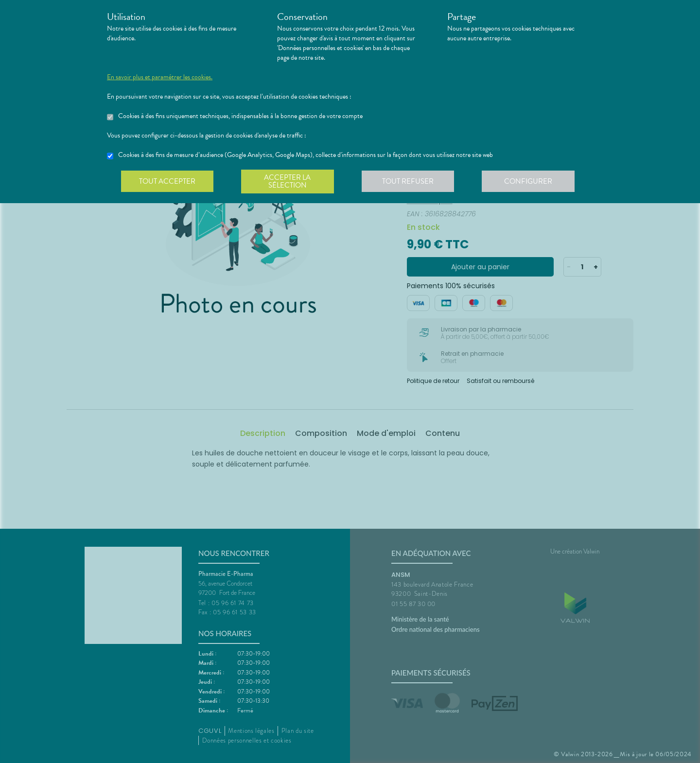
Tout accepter (168, 182)
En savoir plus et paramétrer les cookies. (160, 77)
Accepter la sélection (289, 182)
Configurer (532, 182)
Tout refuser (411, 182)
